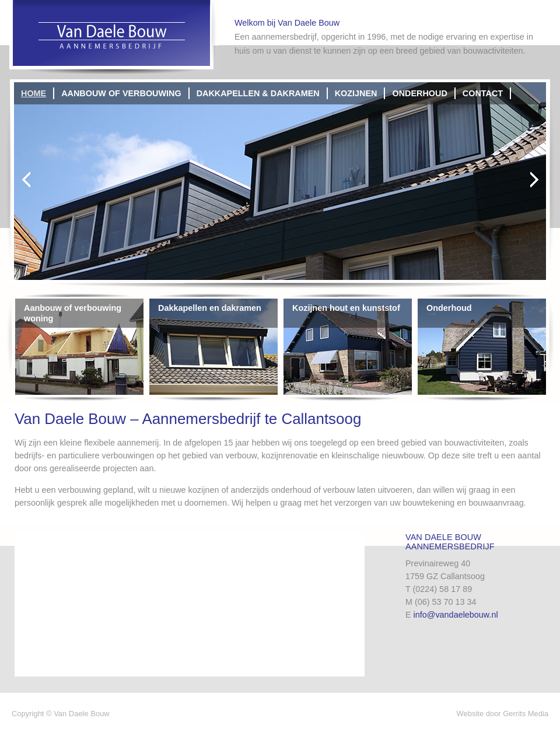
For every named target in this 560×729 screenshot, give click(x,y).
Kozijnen (356, 93)
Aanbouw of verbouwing (121, 93)
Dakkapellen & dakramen (258, 93)
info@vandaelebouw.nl (456, 615)
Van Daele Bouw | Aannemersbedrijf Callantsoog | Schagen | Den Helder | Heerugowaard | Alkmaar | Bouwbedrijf (114, 38)
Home (34, 93)
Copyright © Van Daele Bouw (61, 714)
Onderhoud (419, 93)
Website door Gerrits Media (503, 714)
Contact (483, 93)
